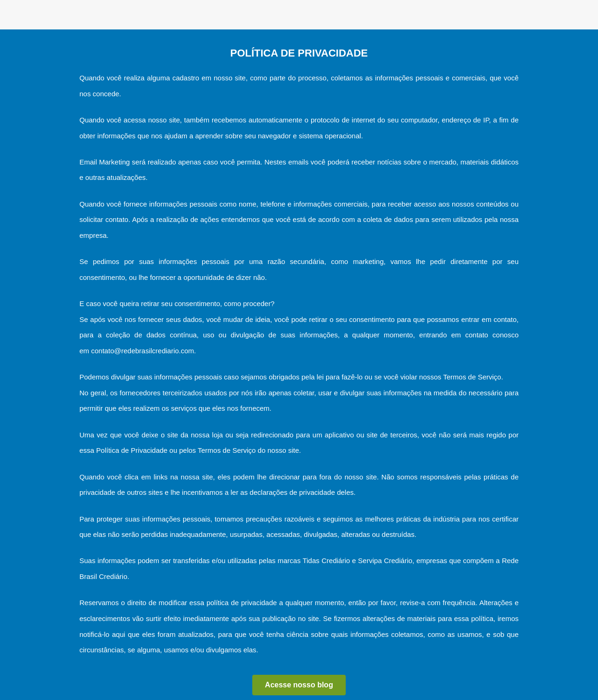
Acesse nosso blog (299, 685)
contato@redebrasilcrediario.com (142, 351)
